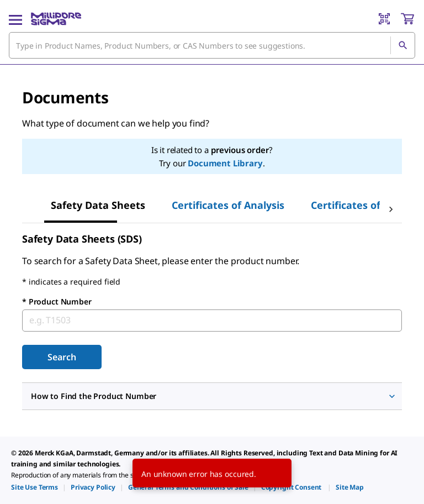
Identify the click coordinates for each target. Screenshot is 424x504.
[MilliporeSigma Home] (56, 19)
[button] (212, 396)
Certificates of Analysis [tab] (228, 205)
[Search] (402, 45)
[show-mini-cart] (407, 19)
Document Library (225, 163)
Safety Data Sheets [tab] (98, 205)
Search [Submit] (62, 357)
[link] (35, 487)
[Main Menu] (15, 19)
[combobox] (212, 45)
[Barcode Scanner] (384, 19)
